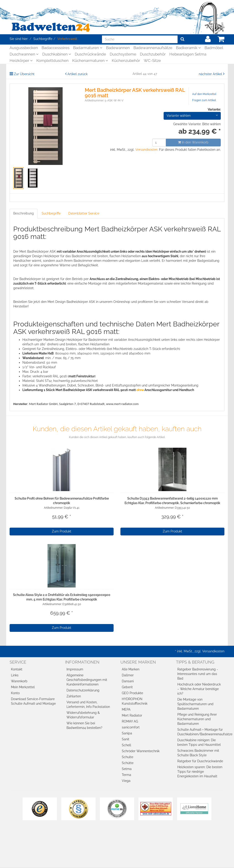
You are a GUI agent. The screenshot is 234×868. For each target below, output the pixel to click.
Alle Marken (131, 669)
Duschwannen (24, 54)
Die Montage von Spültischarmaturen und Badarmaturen (195, 704)
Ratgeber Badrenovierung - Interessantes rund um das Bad (198, 674)
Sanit (126, 739)
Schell (126, 745)
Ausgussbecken (24, 48)
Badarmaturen (88, 48)
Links (15, 675)
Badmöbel (214, 48)
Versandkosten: (147, 150)
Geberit (127, 687)
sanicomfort (131, 727)
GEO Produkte (132, 693)
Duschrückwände (90, 54)
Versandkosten (213, 651)
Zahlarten (74, 696)
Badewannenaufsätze (153, 48)
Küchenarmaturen (90, 61)
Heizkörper (21, 61)
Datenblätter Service (84, 213)
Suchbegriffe (51, 213)
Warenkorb (19, 681)
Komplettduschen (52, 61)
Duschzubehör (153, 54)
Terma (126, 775)
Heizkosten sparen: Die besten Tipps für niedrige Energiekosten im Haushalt (200, 772)
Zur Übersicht (24, 74)
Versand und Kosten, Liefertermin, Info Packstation (88, 704)
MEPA (126, 709)
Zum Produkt (62, 531)
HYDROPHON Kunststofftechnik (135, 701)
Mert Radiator (132, 715)
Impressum (75, 669)
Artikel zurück (77, 74)
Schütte (128, 763)
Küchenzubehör (126, 61)
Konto (15, 693)
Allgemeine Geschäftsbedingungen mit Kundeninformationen (87, 680)
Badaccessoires (56, 48)
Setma (127, 769)
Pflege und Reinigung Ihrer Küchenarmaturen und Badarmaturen (197, 719)
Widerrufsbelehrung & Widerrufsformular (83, 715)
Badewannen (118, 48)
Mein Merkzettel (23, 687)
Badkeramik (188, 48)
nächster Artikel (211, 74)
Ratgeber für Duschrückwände (200, 761)
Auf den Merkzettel (204, 94)
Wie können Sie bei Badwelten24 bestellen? (84, 725)
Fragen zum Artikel (204, 100)
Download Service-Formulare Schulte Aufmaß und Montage (33, 701)
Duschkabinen (57, 54)
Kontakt (17, 669)
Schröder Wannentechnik (141, 751)
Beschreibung (24, 213)
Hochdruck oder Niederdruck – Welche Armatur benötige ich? (199, 689)
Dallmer (128, 675)
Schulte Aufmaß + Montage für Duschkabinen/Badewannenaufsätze (201, 732)
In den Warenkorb (193, 142)
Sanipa (127, 733)
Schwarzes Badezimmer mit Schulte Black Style (198, 753)
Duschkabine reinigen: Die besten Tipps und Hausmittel (199, 742)
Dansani (128, 681)
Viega (126, 781)
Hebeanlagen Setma (188, 54)
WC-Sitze (152, 61)
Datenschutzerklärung (83, 690)
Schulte (128, 757)
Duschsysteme (123, 54)
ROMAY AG (130, 721)
